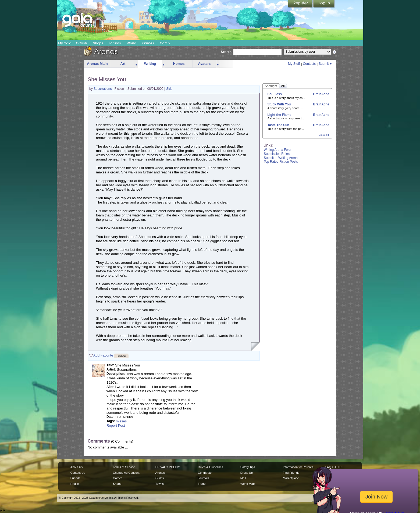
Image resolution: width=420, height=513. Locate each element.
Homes (179, 64)
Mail (243, 478)
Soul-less (275, 94)
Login (324, 4)
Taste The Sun (278, 125)
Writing (150, 64)
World (131, 43)
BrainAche (321, 94)
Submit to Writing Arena (281, 158)
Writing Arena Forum (279, 150)
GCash (82, 43)
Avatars (204, 64)
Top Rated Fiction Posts (281, 162)
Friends (75, 478)
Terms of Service (124, 467)
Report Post (116, 425)
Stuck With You (279, 104)
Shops (98, 43)
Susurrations (103, 89)
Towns (160, 484)
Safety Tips (248, 467)
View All (324, 135)
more (136, 64)
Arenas (160, 473)
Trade (202, 484)
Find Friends (291, 473)
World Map (248, 484)
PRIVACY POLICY (168, 467)
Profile (75, 484)
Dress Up (247, 473)
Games (148, 43)
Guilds (160, 478)
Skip (169, 89)
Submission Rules (277, 154)
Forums (115, 43)
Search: (227, 52)
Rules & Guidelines (211, 467)
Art (123, 64)
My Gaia (65, 43)
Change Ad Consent (126, 473)
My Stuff (294, 64)
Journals (204, 478)
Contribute (205, 473)
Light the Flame (280, 115)
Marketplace (291, 478)
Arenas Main (97, 64)
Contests (309, 64)
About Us (76, 467)
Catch (165, 43)
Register (301, 4)
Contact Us (78, 473)
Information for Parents (298, 467)
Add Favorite (103, 355)
